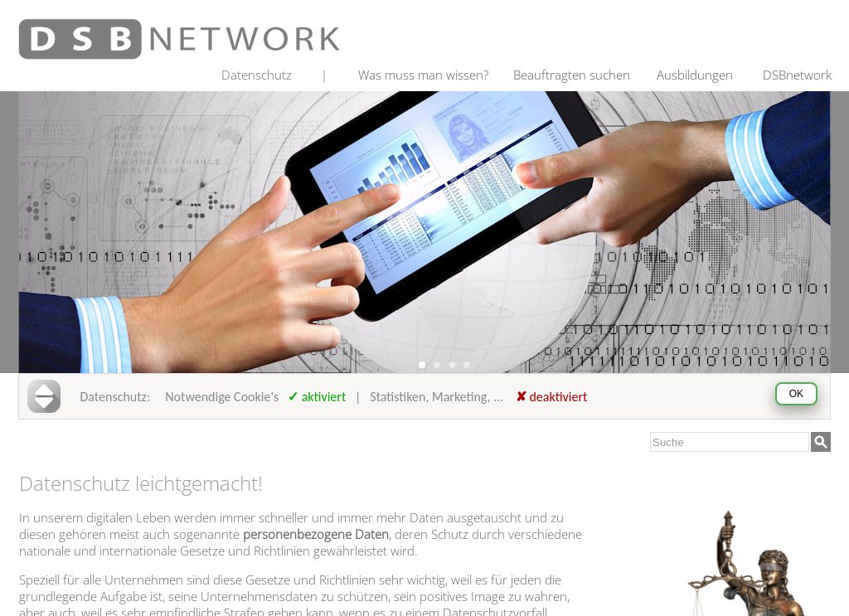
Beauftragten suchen (572, 75)
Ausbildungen (695, 75)
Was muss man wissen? (423, 75)
